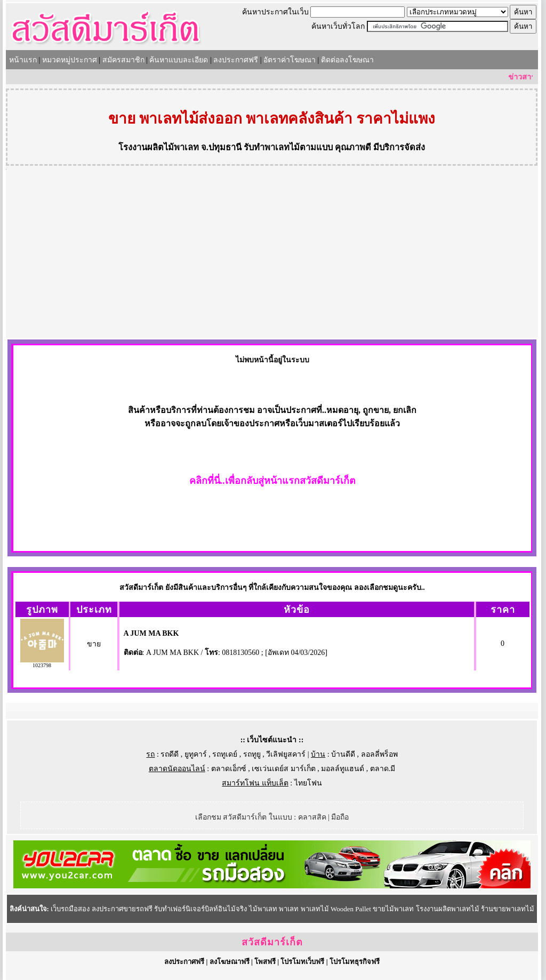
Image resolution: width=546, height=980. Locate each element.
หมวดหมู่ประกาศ (70, 60)
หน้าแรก (23, 60)
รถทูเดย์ (225, 754)
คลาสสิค (312, 817)
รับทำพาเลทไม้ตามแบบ (288, 147)
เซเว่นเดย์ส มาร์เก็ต (284, 769)
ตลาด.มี (383, 769)
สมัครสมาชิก (123, 60)
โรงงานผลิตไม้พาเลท (159, 147)
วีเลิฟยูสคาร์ (286, 754)
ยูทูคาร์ (196, 754)
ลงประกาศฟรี (236, 60)
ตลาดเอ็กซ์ (229, 769)
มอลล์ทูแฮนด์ (343, 769)
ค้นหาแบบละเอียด (179, 60)
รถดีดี (170, 754)
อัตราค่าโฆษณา (290, 60)
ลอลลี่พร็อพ (379, 754)
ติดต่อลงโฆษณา (347, 60)
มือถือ (340, 817)
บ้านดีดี (343, 754)
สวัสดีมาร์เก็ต (272, 942)
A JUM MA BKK (151, 633)
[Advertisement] (272, 258)
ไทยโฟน (308, 783)
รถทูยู (252, 754)
